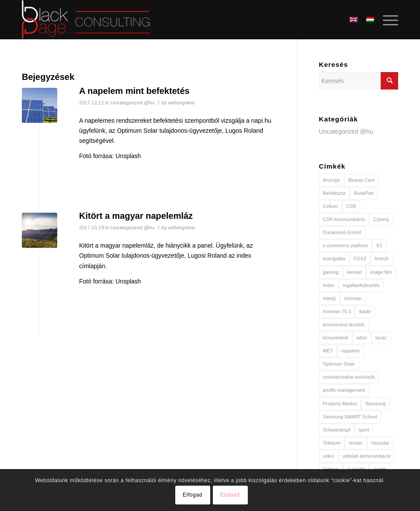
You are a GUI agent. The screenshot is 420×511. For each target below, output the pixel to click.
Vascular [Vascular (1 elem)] (380, 443)
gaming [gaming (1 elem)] (331, 272)
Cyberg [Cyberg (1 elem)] (381, 219)
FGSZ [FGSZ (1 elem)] (360, 259)
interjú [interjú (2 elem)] (330, 298)
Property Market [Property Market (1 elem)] (340, 404)
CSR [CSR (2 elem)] (351, 206)
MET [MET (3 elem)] (328, 351)
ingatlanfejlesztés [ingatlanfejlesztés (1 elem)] (361, 285)
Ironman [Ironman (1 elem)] (353, 298)
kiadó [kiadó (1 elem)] (365, 311)
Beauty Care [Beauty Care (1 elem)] (362, 180)
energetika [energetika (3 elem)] (334, 259)
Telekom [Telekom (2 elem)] (332, 443)
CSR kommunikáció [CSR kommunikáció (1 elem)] (344, 219)
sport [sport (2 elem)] (364, 430)
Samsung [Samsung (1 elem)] (375, 404)
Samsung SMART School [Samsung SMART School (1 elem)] (350, 417)
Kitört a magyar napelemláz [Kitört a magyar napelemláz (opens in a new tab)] (136, 216)
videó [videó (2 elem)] (329, 456)
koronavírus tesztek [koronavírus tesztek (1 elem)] (344, 325)
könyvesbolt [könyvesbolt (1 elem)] (336, 338)
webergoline (182, 103)
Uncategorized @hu (132, 103)
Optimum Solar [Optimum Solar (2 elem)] (339, 364)
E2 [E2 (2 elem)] (379, 245)
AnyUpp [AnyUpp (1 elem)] (331, 180)
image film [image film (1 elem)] (381, 272)
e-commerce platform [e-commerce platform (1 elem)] (346, 245)
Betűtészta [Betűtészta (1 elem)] (334, 193)
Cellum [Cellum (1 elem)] (330, 206)
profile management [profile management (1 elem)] (344, 390)
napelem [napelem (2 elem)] (351, 351)
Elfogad (193, 495)
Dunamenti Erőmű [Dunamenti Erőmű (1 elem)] (342, 232)
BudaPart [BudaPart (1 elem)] (364, 193)
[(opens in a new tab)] (40, 105)
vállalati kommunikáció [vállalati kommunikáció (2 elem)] (367, 456)
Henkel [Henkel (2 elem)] (354, 272)
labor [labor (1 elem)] (362, 338)
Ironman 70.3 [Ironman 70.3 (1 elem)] (337, 311)
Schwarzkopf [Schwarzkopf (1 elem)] (337, 430)
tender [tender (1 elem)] (356, 443)
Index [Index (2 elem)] (329, 285)
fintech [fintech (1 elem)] (382, 259)
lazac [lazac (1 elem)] (381, 338)
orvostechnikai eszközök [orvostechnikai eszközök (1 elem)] (349, 377)
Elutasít (230, 495)
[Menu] (386, 20)
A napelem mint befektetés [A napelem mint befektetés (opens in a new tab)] (134, 91)
